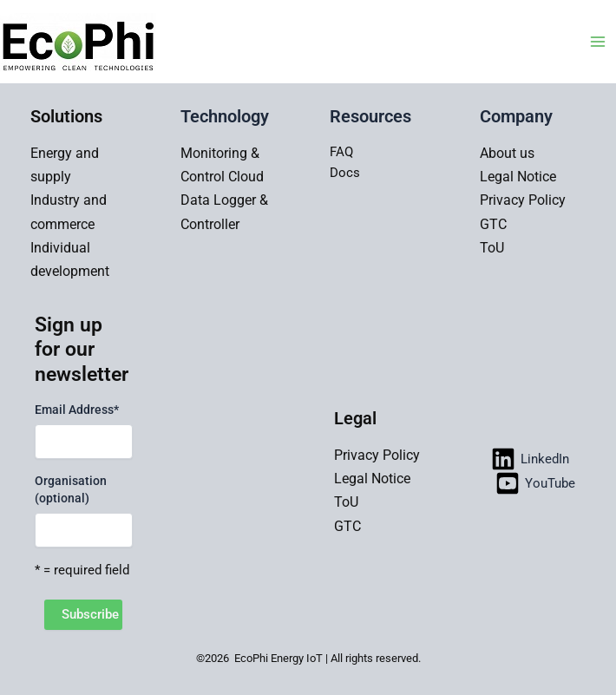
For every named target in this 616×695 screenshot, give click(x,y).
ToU (492, 248)
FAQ (341, 152)
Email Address (77, 410)
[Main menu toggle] (598, 42)
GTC (493, 224)
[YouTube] (535, 483)
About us (507, 153)
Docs (345, 173)
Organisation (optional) (71, 489)
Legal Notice (518, 177)
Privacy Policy (523, 200)
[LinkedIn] (530, 459)
